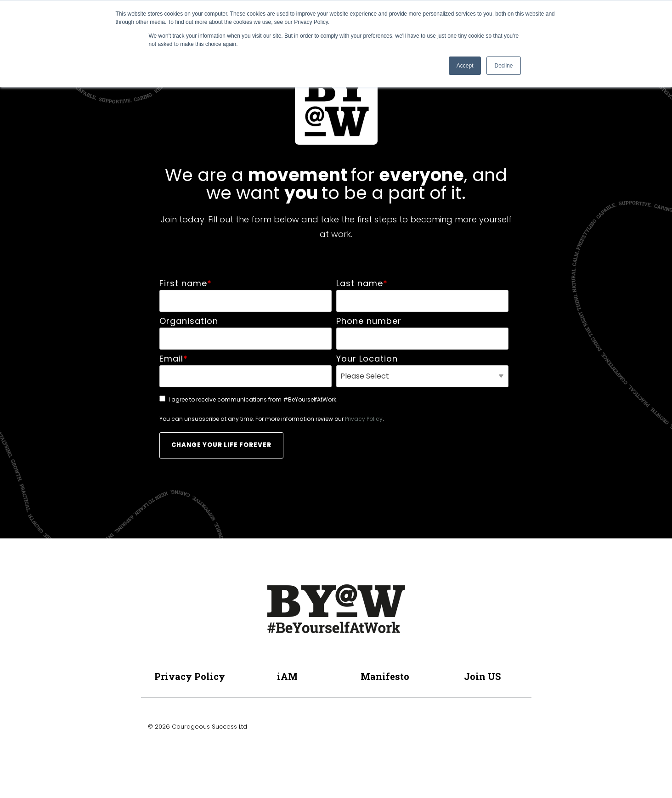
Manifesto (385, 676)
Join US (482, 676)
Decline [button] (503, 66)
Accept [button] (465, 66)
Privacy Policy (364, 419)
